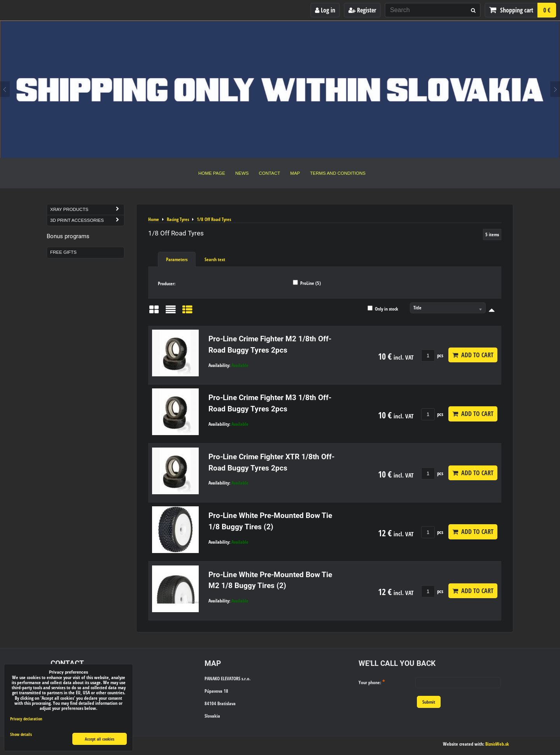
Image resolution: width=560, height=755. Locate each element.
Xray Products (87, 210)
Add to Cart (473, 355)
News (242, 173)
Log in (325, 10)
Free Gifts (63, 252)
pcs (432, 355)
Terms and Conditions (338, 173)
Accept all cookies (100, 739)
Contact (270, 173)
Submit (429, 702)
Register (362, 10)
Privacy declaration (26, 719)
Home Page (212, 173)
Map (295, 173)
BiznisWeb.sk (497, 744)
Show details (21, 734)
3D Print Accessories (87, 220)
